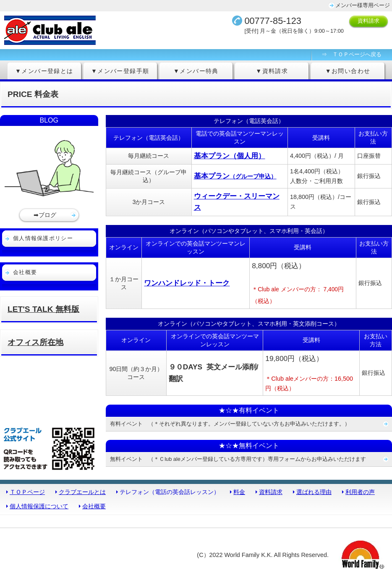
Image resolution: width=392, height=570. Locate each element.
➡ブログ (45, 215)
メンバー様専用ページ (363, 5)
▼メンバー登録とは (44, 71)
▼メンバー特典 (196, 71)
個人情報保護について (39, 506)
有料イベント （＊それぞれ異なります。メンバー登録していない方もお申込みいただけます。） (230, 424)
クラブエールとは (82, 492)
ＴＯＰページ (27, 492)
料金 (239, 492)
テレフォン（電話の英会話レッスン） (170, 492)
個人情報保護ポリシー (43, 238)
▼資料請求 (272, 71)
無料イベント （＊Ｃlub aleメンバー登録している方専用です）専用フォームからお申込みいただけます (238, 459)
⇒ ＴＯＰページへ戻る (351, 54)
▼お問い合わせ (348, 71)
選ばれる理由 (314, 492)
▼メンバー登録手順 (120, 71)
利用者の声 (360, 492)
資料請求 (368, 21)
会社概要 (25, 272)
